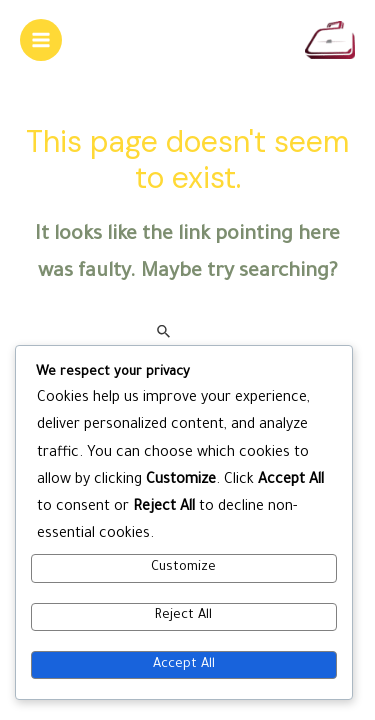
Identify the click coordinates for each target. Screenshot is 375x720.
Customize (183, 568)
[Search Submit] (164, 332)
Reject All (183, 616)
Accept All (184, 665)
